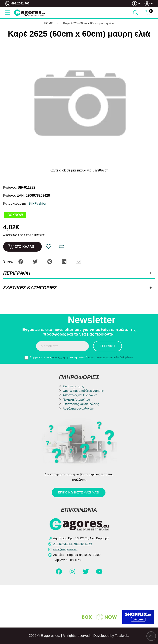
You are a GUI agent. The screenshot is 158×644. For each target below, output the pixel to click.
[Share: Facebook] (21, 261)
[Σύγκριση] (61, 247)
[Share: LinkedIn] (65, 261)
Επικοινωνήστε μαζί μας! (78, 492)
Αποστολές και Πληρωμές (80, 395)
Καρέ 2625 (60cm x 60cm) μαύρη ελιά (88, 23)
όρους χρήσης (61, 357)
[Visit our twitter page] (86, 573)
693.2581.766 (20, 3)
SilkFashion (38, 203)
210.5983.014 (63, 544)
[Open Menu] (8, 13)
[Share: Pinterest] (50, 261)
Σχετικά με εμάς (73, 386)
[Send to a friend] (78, 261)
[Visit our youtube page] (99, 573)
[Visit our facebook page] (59, 573)
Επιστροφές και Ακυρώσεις (81, 404)
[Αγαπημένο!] (49, 247)
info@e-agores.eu (65, 549)
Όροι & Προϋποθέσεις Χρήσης (83, 391)
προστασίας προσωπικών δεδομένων (110, 357)
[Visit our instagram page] (73, 573)
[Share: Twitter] (36, 261)
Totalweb (121, 636)
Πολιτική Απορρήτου (76, 400)
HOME (48, 23)
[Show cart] (148, 13)
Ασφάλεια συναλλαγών (78, 408)
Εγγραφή (107, 346)
